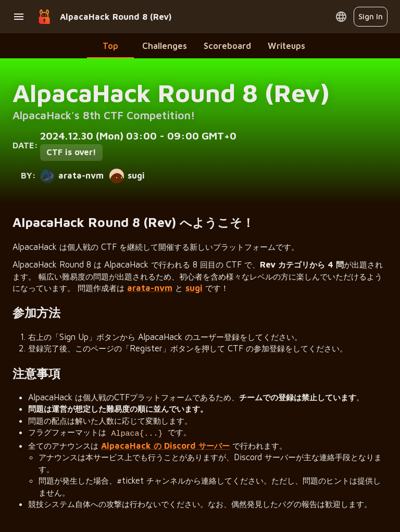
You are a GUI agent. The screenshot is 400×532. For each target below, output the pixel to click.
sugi (194, 288)
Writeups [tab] (286, 46)
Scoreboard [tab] (227, 46)
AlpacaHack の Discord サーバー (165, 444)
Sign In (371, 16)
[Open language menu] (341, 17)
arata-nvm (150, 288)
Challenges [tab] (165, 46)
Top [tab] (110, 46)
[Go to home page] (44, 17)
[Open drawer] (19, 17)
